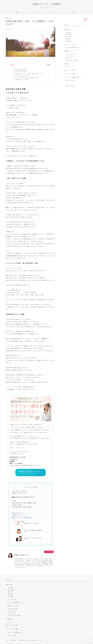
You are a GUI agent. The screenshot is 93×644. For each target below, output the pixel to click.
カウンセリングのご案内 (71, 74)
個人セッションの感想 (70, 70)
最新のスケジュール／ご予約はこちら (22, 518)
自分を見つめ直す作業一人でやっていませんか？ (21, 71)
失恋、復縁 (69, 37)
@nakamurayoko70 (22, 568)
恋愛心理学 (9, 18)
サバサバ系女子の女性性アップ (73, 47)
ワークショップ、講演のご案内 (72, 77)
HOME (7, 641)
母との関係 (69, 41)
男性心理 (68, 39)
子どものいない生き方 (71, 54)
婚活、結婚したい (70, 35)
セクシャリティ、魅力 (70, 45)
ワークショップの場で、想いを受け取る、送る (26, 78)
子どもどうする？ (70, 56)
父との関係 (69, 32)
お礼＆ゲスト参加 (70, 80)
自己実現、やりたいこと (71, 51)
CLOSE (48, 65)
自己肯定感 (67, 64)
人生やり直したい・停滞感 (72, 60)
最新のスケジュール (21, 12)
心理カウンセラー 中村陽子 (46, 4)
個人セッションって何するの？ (51, 12)
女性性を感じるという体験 (21, 80)
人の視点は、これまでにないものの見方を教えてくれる (29, 74)
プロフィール (64, 12)
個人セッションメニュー (35, 12)
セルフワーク (69, 67)
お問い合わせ (74, 12)
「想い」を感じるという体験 (22, 76)
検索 (85, 19)
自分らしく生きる (70, 58)
